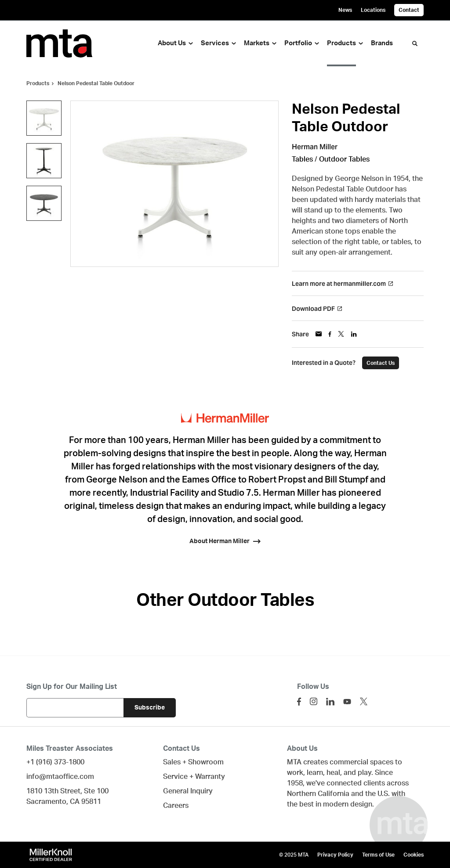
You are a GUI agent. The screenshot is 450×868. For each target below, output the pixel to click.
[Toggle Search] (415, 43)
